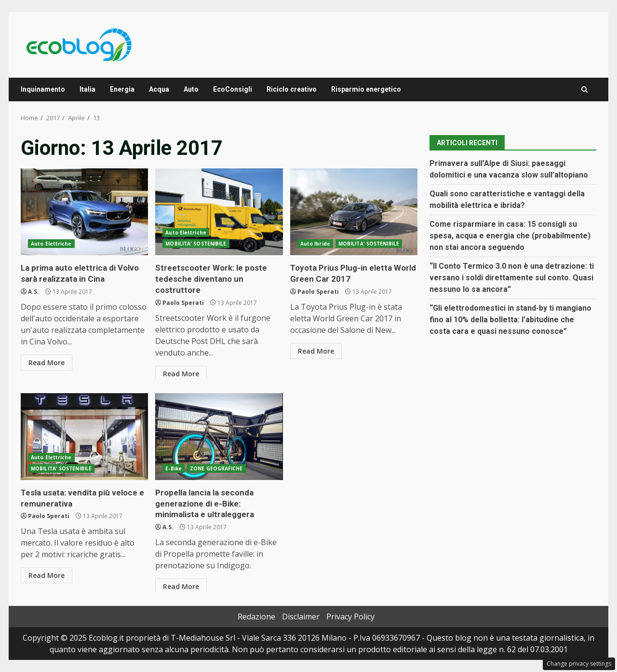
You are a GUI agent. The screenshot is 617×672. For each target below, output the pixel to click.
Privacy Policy (350, 617)
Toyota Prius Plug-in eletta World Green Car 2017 (354, 212)
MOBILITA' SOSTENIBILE (196, 244)
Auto (191, 89)
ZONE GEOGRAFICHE (216, 468)
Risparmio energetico (366, 89)
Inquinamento (43, 89)
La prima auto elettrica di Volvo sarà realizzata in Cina (84, 212)
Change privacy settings (579, 664)
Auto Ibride (315, 244)
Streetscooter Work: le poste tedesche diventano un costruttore (219, 212)
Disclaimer (301, 617)
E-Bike (174, 468)
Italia (87, 89)
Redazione (256, 617)
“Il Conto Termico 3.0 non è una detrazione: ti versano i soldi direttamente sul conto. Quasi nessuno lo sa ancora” (512, 278)
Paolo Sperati (183, 300)
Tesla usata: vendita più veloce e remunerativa (84, 437)
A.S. (34, 290)
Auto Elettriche (51, 244)
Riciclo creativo (292, 89)
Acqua (159, 89)
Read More (47, 361)
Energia (122, 89)
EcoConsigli (233, 89)
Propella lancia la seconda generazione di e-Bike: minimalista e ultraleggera (219, 437)
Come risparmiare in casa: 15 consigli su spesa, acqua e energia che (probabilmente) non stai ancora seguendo (510, 236)
